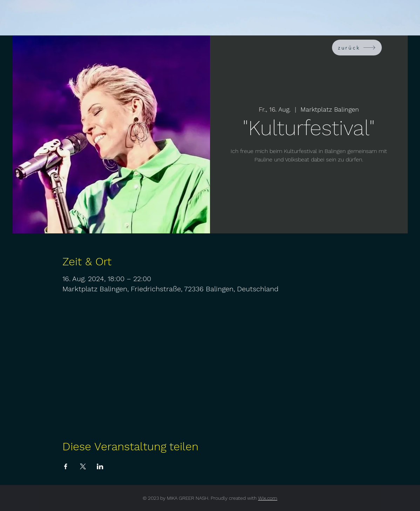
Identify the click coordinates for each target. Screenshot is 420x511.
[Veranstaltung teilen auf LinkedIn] (100, 466)
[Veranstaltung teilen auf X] (83, 466)
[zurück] (357, 48)
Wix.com (268, 498)
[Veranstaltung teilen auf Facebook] (66, 466)
